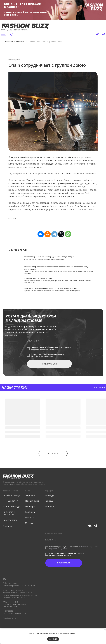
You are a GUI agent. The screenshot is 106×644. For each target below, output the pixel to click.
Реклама (49, 510)
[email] (53, 350)
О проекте (30, 504)
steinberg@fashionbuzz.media (14, 622)
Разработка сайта (9, 627)
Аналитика (8, 535)
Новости (20, 42)
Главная (9, 42)
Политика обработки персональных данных (19, 595)
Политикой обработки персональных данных (51, 358)
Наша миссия (32, 510)
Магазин (29, 532)
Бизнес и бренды (11, 515)
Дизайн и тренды (11, 504)
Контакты (50, 515)
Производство (10, 529)
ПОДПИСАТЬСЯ (49, 373)
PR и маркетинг (10, 510)
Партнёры (30, 515)
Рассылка (30, 521)
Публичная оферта (10, 592)
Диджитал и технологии (9, 522)
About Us (30, 526)
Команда (49, 504)
